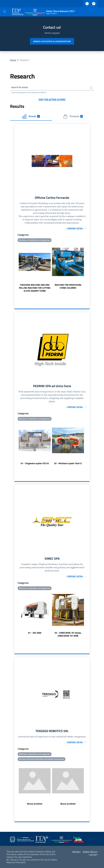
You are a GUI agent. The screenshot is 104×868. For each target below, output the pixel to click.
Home (13, 60)
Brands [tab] (31, 117)
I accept (93, 855)
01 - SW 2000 (35, 634)
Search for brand (20, 87)
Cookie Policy (90, 852)
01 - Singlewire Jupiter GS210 (35, 464)
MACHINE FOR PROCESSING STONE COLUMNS (68, 287)
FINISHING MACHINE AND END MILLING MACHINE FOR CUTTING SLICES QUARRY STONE (35, 288)
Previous (16, 268)
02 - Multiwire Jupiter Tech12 (68, 464)
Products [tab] (73, 117)
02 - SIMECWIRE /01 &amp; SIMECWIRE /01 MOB (68, 635)
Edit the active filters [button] (52, 100)
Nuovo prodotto (35, 805)
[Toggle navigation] (5, 12)
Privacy (77, 852)
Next (88, 268)
